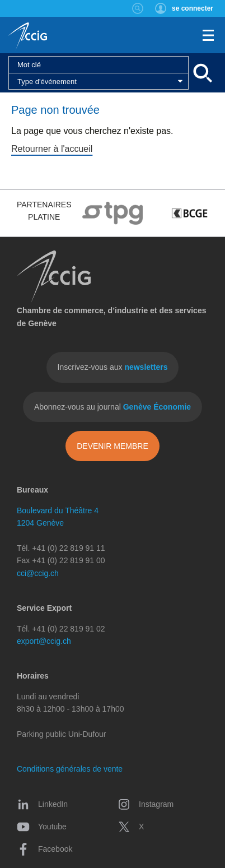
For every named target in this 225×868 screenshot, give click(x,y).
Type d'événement (47, 82)
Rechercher (138, 8)
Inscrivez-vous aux (113, 367)
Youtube (42, 827)
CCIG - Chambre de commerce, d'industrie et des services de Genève (28, 36)
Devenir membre (112, 446)
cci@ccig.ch (38, 573)
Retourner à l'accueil (52, 149)
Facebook (44, 849)
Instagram (146, 804)
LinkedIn (42, 804)
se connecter (193, 8)
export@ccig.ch (44, 641)
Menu (208, 35)
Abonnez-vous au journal (112, 407)
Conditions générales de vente (70, 769)
